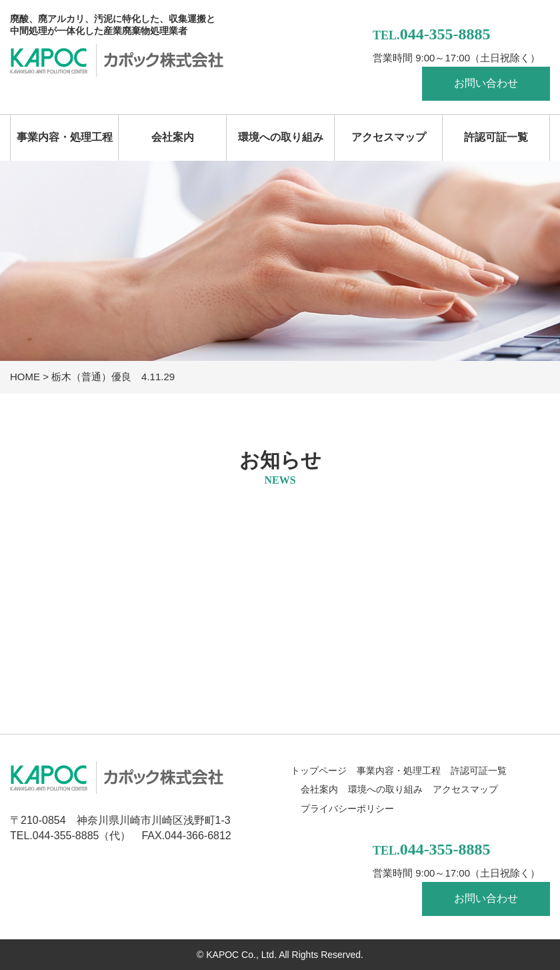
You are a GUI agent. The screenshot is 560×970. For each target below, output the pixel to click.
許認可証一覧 (496, 137)
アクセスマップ (389, 137)
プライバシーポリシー (347, 809)
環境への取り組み (281, 137)
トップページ (319, 771)
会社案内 (173, 137)
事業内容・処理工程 (65, 137)
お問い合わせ (486, 83)
